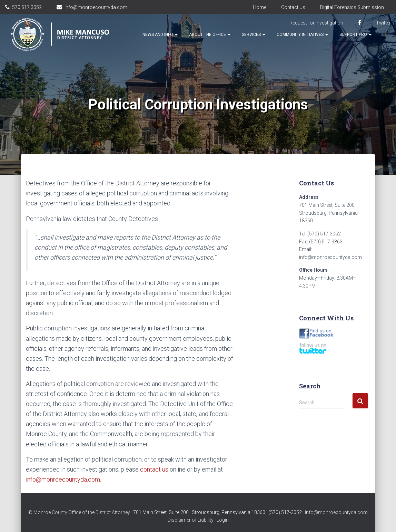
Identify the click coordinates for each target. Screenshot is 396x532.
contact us (154, 469)
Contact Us (293, 7)
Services (254, 35)
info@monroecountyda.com (96, 7)
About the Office (210, 35)
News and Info (160, 35)
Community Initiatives (302, 35)
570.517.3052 (27, 7)
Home (260, 7)
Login (223, 520)
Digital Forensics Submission (352, 7)
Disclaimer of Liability (191, 520)
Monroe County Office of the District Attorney (82, 512)
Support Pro (355, 35)
